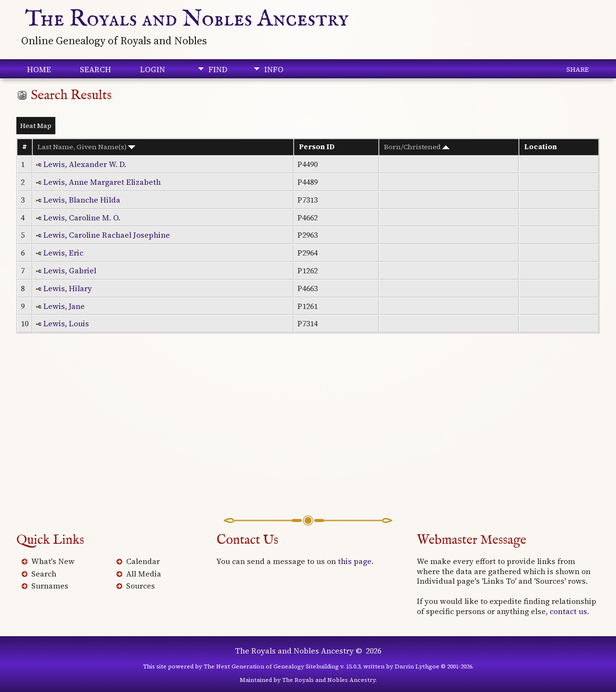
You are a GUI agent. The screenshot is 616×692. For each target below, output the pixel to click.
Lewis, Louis (66, 323)
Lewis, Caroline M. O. (82, 218)
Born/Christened (417, 147)
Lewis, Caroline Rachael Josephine (107, 235)
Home (39, 69)
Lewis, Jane (64, 306)
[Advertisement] (308, 438)
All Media (144, 574)
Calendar (143, 561)
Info (274, 69)
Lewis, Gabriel (70, 270)
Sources (141, 586)
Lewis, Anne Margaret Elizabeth (102, 182)
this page (355, 561)
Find (218, 69)
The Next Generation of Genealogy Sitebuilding (271, 666)
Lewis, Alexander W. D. (85, 164)
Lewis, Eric (63, 253)
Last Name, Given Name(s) (86, 147)
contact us (568, 611)
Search (96, 69)
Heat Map (36, 126)
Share (577, 69)
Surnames (50, 586)
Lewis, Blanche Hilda (82, 200)
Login (153, 69)
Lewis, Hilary (68, 288)
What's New (53, 561)
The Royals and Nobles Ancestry (187, 19)
